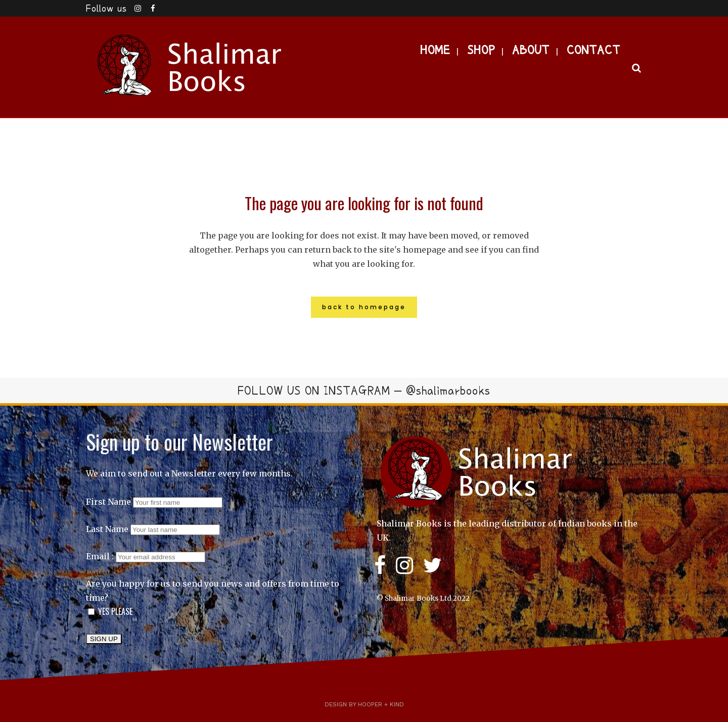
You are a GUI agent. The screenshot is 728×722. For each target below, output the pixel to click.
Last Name (107, 529)
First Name (108, 502)
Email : (146, 556)
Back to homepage (364, 307)
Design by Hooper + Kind (364, 704)
